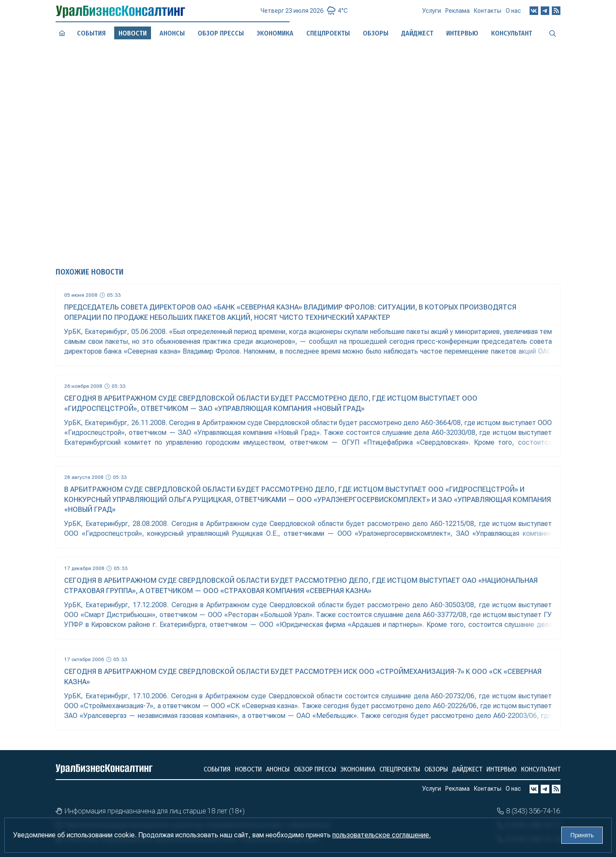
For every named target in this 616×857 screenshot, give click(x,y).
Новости (248, 769)
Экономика (358, 769)
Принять (582, 835)
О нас (513, 12)
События (91, 33)
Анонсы (172, 33)
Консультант (541, 769)
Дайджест (467, 769)
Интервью (502, 769)
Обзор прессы (221, 33)
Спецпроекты (400, 769)
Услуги (432, 14)
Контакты (488, 13)
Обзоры (436, 769)
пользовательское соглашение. (382, 835)
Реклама (458, 14)
